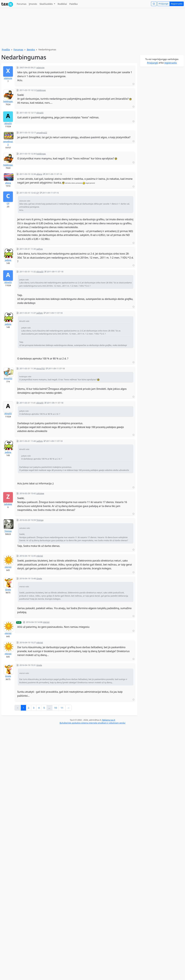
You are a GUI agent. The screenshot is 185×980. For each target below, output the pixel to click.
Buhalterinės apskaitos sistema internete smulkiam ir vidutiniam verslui (92, 723)
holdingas (8, 101)
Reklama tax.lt (109, 720)
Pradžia (6, 49)
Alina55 (8, 123)
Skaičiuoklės (46, 4)
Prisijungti (163, 4)
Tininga (8, 531)
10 (56, 708)
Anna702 (8, 378)
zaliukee (8, 504)
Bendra (31, 49)
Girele (8, 590)
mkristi (8, 567)
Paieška (74, 4)
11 (62, 708)
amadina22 (8, 143)
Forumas (22, 4)
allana (8, 183)
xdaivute (8, 78)
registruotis (170, 63)
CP (8, 203)
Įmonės (33, 4)
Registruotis (177, 4)
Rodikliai (62, 4)
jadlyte (8, 260)
